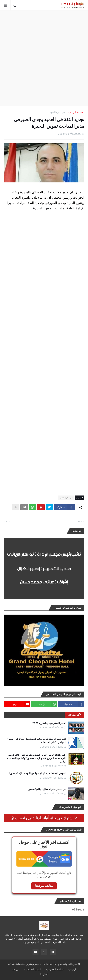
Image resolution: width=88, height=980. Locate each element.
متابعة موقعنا (44, 886)
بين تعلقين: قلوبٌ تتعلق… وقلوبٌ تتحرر (47, 789)
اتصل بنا (44, 974)
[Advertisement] (44, 58)
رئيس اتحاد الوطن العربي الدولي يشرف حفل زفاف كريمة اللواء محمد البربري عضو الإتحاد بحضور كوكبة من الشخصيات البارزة (36, 758)
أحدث (79, 521)
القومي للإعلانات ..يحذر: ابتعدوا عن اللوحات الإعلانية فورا (38, 773)
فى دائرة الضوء (57, 112)
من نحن (16, 969)
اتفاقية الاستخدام (33, 969)
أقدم (8, 521)
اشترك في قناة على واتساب (44, 818)
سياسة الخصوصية (55, 969)
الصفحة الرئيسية (76, 112)
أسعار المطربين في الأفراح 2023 (49, 723)
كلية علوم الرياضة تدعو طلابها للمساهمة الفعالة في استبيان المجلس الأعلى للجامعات (36, 741)
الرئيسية (72, 969)
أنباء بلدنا (48, 964)
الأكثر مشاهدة (74, 715)
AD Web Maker (17, 964)
